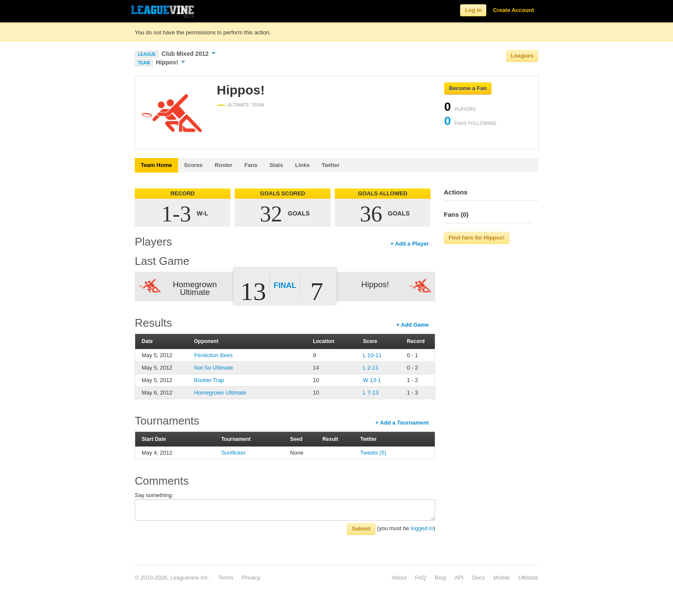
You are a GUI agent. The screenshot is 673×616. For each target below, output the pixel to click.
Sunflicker (233, 453)
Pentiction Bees (213, 355)
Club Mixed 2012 (189, 54)
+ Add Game (412, 325)
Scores (193, 165)
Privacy (251, 578)
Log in (473, 10)
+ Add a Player (410, 244)
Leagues (522, 56)
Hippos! (171, 62)
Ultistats (528, 578)
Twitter (330, 165)
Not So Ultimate (214, 368)
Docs (479, 578)
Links (302, 165)
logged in (422, 528)
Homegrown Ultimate (220, 393)
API (459, 578)
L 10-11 (373, 355)
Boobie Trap (209, 380)
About (399, 578)
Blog (440, 578)
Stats (276, 165)
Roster (223, 165)
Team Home (156, 165)
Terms (226, 578)
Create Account (513, 10)
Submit (361, 529)
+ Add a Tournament (402, 423)
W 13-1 (372, 380)
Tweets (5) (373, 453)
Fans (251, 165)
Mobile (501, 578)
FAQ (421, 578)
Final (285, 285)
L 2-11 (371, 368)
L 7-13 (371, 393)
